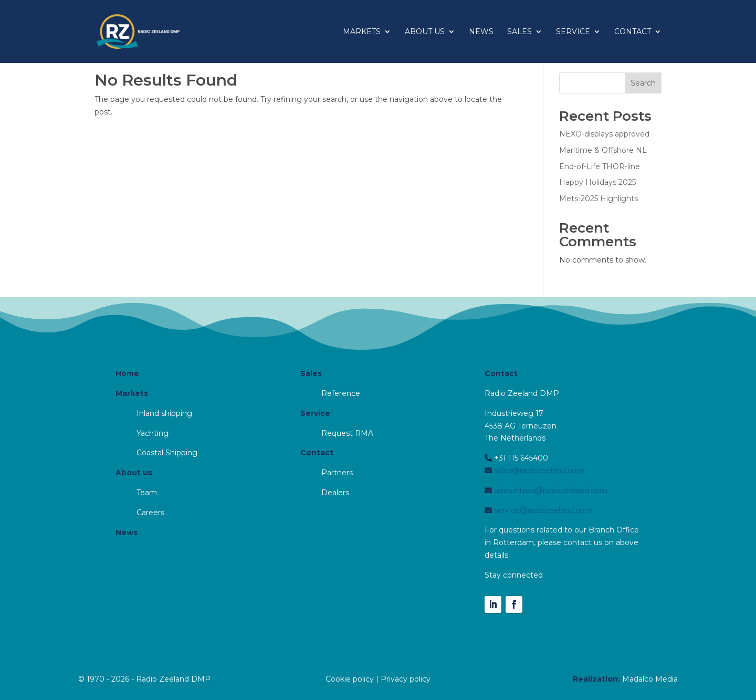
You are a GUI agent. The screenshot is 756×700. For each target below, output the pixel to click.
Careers (150, 513)
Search (643, 83)
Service (573, 32)
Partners (337, 473)
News (481, 32)
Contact (633, 32)
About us (425, 32)
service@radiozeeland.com (542, 510)
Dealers (335, 493)
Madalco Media (650, 679)
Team (147, 493)
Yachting (153, 433)
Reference (341, 393)
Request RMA (347, 433)
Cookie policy (350, 679)
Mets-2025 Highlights (598, 198)
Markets (362, 32)
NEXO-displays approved (604, 134)
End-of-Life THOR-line (600, 166)
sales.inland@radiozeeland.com (550, 490)
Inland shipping (164, 413)
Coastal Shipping (167, 453)
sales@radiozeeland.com (538, 471)
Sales (519, 32)
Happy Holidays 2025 (597, 182)
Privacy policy (406, 679)
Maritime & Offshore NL (603, 150)
